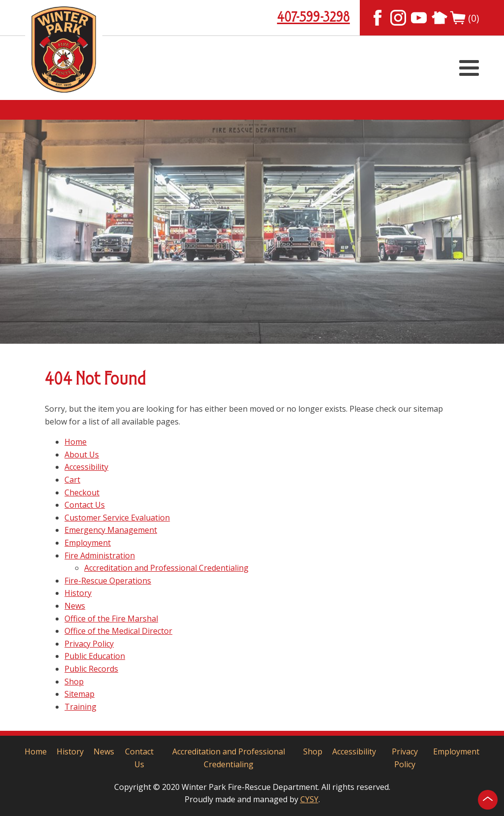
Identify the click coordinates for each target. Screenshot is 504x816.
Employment (88, 543)
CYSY (309, 799)
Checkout (82, 492)
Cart (72, 480)
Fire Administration (100, 555)
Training (80, 707)
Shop (74, 682)
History (78, 593)
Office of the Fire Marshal (111, 619)
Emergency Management (111, 530)
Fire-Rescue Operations (108, 581)
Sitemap (79, 694)
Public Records (91, 669)
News (75, 606)
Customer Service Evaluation (117, 518)
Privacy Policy (89, 644)
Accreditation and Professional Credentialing (166, 568)
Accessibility (86, 467)
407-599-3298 (314, 18)
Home (76, 442)
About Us (82, 455)
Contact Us (85, 505)
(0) (464, 18)
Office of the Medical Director (118, 631)
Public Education (95, 656)
